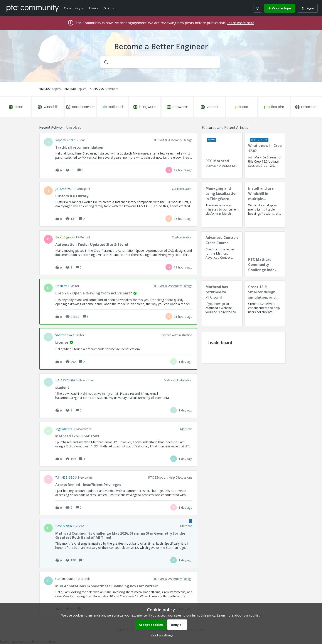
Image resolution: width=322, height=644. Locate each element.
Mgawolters (64, 429)
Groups (109, 8)
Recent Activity (51, 127)
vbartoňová (64, 335)
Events (94, 8)
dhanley (61, 286)
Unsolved (74, 127)
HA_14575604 (65, 380)
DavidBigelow (65, 237)
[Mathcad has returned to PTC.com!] (222, 303)
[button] (161, 635)
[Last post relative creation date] (183, 170)
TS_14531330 (65, 477)
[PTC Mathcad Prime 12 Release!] (222, 156)
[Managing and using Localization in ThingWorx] (222, 205)
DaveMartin (64, 526)
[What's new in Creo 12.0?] (265, 156)
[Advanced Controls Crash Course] (222, 254)
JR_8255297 (63, 189)
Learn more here (240, 23)
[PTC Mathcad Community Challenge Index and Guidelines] (265, 254)
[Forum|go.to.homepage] (33, 8)
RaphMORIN (64, 140)
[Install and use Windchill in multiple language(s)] (265, 205)
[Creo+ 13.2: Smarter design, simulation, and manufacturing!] (265, 303)
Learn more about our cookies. (239, 615)
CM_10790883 (65, 579)
